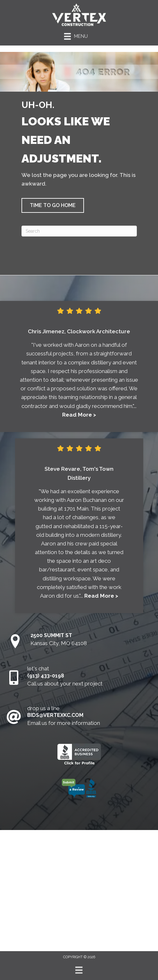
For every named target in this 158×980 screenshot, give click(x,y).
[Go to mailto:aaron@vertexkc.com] (79, 717)
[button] (53, 205)
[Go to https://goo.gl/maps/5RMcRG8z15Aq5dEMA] (79, 642)
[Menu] (79, 970)
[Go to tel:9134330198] (79, 678)
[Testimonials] (79, 373)
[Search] (79, 231)
